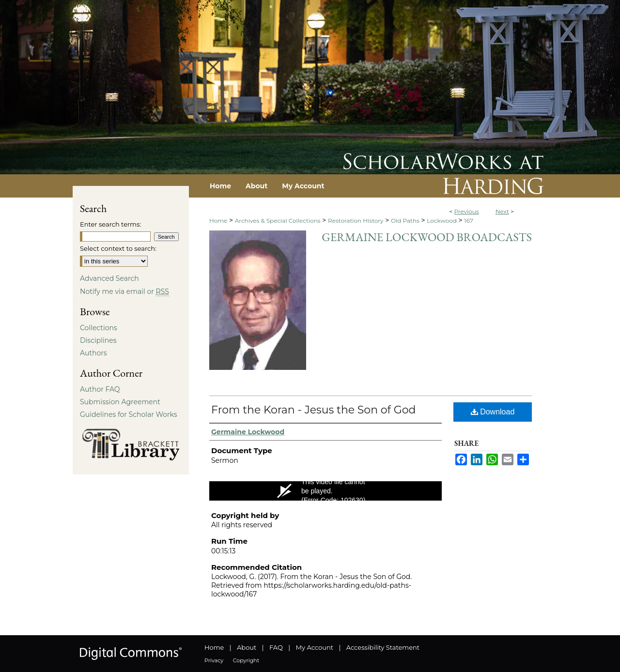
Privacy (214, 660)
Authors (93, 353)
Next (502, 211)
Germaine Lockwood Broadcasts (427, 237)
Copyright (246, 660)
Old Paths (405, 221)
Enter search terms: (110, 224)
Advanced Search (109, 278)
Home (218, 221)
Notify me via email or (124, 291)
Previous (466, 211)
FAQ (276, 647)
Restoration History (356, 221)
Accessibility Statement (383, 647)
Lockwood (442, 221)
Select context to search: (118, 248)
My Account (315, 647)
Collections (99, 328)
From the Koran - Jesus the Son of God (314, 410)
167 (469, 221)
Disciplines (98, 340)
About (247, 647)
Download (493, 412)
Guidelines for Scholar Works (129, 414)
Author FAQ (100, 389)
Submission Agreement (120, 402)
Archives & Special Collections (278, 221)
